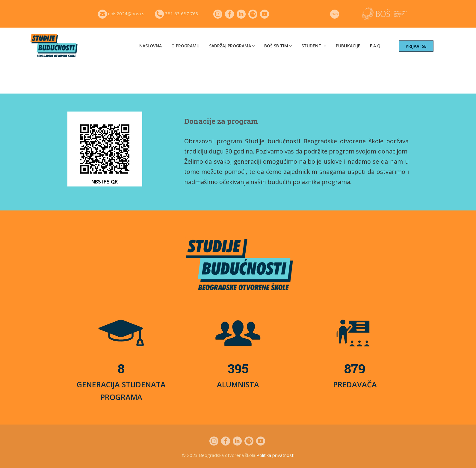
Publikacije (348, 46)
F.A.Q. (376, 46)
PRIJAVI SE (416, 46)
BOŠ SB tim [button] (278, 46)
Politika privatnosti (275, 455)
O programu (185, 46)
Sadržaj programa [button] (232, 46)
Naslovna (151, 46)
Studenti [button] (314, 46)
